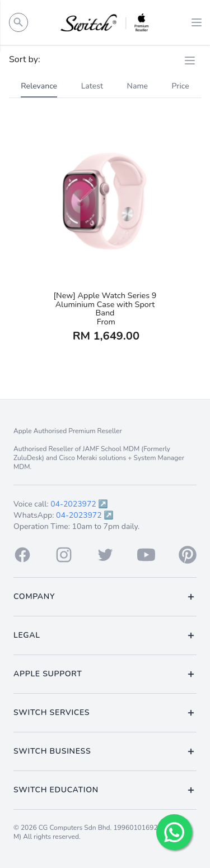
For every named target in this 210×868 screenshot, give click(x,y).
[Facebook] (22, 555)
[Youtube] (146, 555)
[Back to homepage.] (105, 22)
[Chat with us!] (174, 832)
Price (181, 86)
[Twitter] (105, 555)
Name (137, 86)
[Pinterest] (188, 555)
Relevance (39, 86)
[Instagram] (64, 555)
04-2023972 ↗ (79, 504)
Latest (92, 86)
